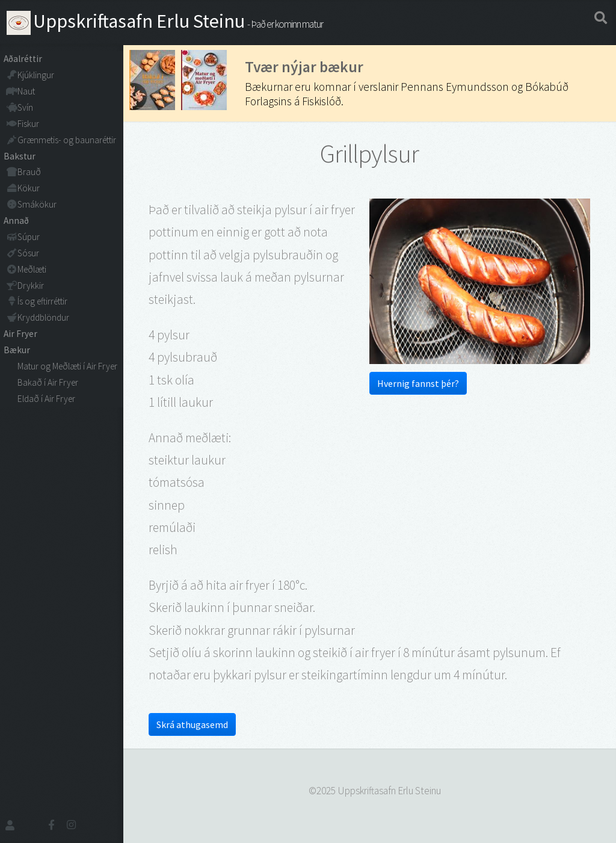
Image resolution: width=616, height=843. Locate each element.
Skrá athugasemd (192, 724)
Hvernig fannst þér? (418, 383)
